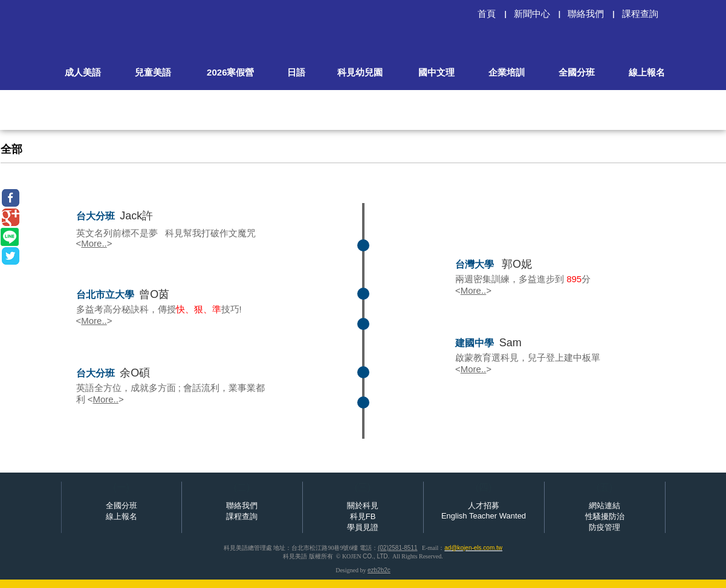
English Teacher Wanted (484, 516)
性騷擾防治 (605, 516)
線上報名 (122, 516)
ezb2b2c (379, 570)
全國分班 (122, 506)
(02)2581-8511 (398, 548)
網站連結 (604, 506)
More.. (94, 243)
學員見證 (363, 527)
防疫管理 (604, 527)
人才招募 (484, 506)
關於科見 (363, 506)
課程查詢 (242, 516)
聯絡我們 (242, 506)
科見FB (363, 516)
